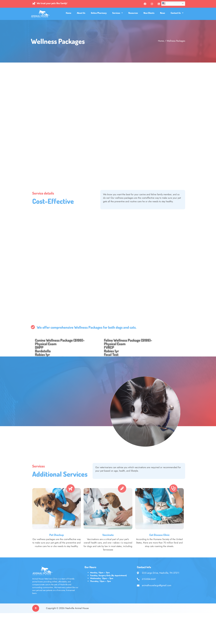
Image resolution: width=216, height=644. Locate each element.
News (163, 13)
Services (118, 13)
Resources (133, 13)
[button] (118, 13)
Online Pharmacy (99, 13)
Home (69, 13)
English (168, 4)
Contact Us (177, 13)
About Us (81, 13)
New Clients (149, 13)
